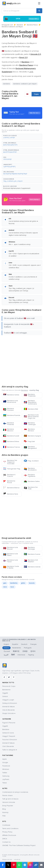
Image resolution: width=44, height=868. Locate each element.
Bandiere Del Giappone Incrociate (10, 462)
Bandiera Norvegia (29, 548)
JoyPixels (6, 779)
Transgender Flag (12, 469)
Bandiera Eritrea (11, 441)
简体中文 (16, 651)
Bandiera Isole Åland (11, 555)
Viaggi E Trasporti (9, 736)
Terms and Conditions (10, 829)
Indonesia (21, 655)
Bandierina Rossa (9, 482)
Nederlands (17, 648)
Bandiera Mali (31, 409)
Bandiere (20, 25)
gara (5, 583)
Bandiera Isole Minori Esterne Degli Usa (31, 416)
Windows (6, 769)
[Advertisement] (22, 360)
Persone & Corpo (9, 686)
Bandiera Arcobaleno (30, 469)
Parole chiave (7, 795)
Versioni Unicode (9, 802)
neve (5, 587)
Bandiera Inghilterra (30, 475)
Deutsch (24, 644)
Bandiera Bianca (11, 488)
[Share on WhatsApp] (19, 865)
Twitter (5, 773)
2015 (31, 72)
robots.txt (17, 860)
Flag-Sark (29, 441)
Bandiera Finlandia (8, 424)
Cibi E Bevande (8, 746)
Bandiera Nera (11, 494)
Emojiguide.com (7, 25)
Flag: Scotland (31, 461)
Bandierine (6, 690)
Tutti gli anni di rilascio (10, 799)
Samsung (6, 776)
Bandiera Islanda (32, 567)
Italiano (6, 648)
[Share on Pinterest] (14, 865)
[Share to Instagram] (30, 865)
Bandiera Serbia (11, 395)
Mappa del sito (7, 860)
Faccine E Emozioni (10, 740)
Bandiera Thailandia (30, 395)
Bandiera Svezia (32, 554)
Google (5, 762)
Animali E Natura (8, 743)
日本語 (25, 651)
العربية (6, 655)
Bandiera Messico (8, 430)
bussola (32, 583)
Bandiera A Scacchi (9, 475)
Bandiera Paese (32, 25)
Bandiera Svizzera (8, 409)
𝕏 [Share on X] (8, 865)
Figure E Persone (9, 723)
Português (28, 648)
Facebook (6, 766)
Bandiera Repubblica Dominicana (30, 402)
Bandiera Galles (32, 481)
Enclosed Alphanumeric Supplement (17, 188)
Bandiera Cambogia (30, 424)
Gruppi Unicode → (9, 713)
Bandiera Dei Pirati (31, 488)
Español (15, 644)
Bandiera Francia (11, 447)
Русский (7, 651)
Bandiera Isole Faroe (11, 561)
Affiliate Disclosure (9, 835)
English (6, 644)
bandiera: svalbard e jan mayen (25, 84)
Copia (36, 94)
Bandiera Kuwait (11, 436)
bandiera (6, 84)
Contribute (6, 825)
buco (12, 587)
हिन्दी (13, 655)
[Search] (39, 11)
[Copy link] (36, 865)
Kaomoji (5, 812)
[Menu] (39, 4)
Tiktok (5, 783)
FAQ (4, 816)
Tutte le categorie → (10, 750)
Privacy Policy (7, 832)
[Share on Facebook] (3, 865)
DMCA (5, 839)
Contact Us (6, 842)
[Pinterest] (14, 677)
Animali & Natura (8, 707)
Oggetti (5, 693)
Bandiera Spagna (32, 436)
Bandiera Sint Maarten (31, 561)
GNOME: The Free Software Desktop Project (19, 845)
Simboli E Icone (8, 733)
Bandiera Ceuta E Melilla (11, 567)
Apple (5, 759)
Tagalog (31, 655)
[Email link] (41, 865)
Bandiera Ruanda (12, 415)
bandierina (14, 583)
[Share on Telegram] (25, 865)
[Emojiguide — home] (11, 4)
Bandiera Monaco (29, 430)
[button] (22, 137)
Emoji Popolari (8, 806)
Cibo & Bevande (9, 710)
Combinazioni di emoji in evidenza (15, 792)
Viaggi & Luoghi (8, 700)
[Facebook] (4, 677)
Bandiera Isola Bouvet (10, 548)
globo (23, 583)
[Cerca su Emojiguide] (19, 11)
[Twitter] (9, 677)
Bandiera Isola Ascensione (10, 401)
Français (33, 644)
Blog (4, 809)
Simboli (5, 696)
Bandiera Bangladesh (30, 447)
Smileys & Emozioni (10, 703)
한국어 (33, 651)
